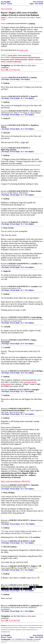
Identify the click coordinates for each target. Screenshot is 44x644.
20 (2, 606)
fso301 (33, 541)
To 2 (22, 129)
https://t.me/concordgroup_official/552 (15, 481)
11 (2, 340)
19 (2, 585)
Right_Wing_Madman (9, 150)
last (19, 70)
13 (2, 390)
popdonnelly (35, 606)
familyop (34, 78)
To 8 (22, 373)
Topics (32, 4)
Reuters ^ (4, 17)
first (2, 70)
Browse (3, 4)
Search (10, 4)
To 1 (22, 98)
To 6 (22, 267)
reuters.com (23, 50)
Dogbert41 (34, 222)
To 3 (22, 152)
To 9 (22, 344)
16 (2, 520)
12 (2, 371)
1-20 (6, 70)
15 (2, 485)
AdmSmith (35, 485)
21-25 (11, 70)
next (15, 70)
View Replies (25, 79)
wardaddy (34, 264)
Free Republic (6, 2)
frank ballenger (37, 317)
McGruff (34, 111)
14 (2, 409)
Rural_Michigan (37, 371)
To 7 (22, 290)
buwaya (33, 520)
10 (2, 317)
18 (2, 566)
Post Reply (6, 79)
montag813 (35, 390)
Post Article (39, 4)
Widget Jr (34, 566)
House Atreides (36, 191)
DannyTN (34, 96)
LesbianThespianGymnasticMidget (13, 410)
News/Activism (38, 2)
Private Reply (15, 79)
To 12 (23, 524)
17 (2, 541)
